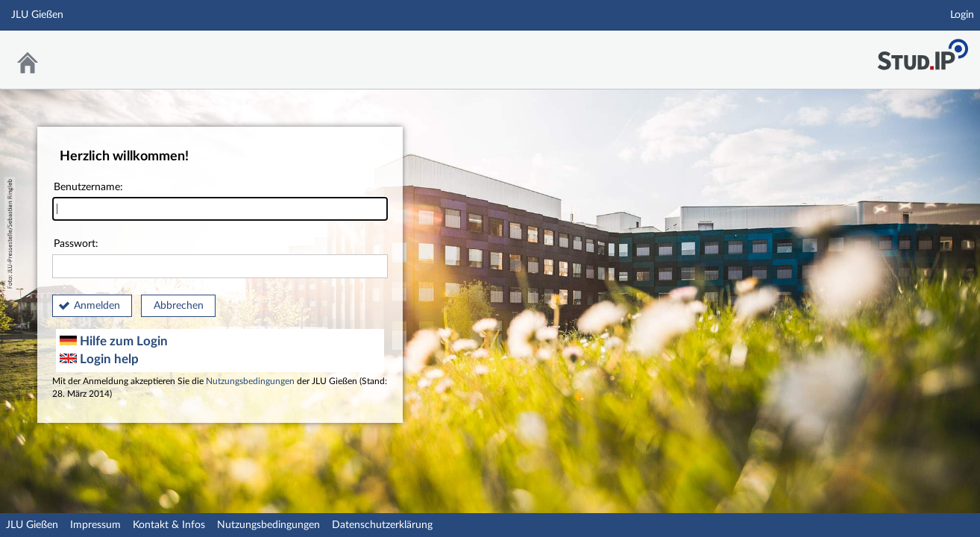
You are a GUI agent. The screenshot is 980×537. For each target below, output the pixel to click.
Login (962, 15)
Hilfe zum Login (114, 341)
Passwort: (220, 258)
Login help (99, 359)
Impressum (95, 525)
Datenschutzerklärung (382, 525)
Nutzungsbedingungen (250, 381)
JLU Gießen (32, 525)
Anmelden (97, 306)
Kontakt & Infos (169, 525)
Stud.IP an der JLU (923, 50)
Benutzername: (220, 202)
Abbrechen (179, 306)
